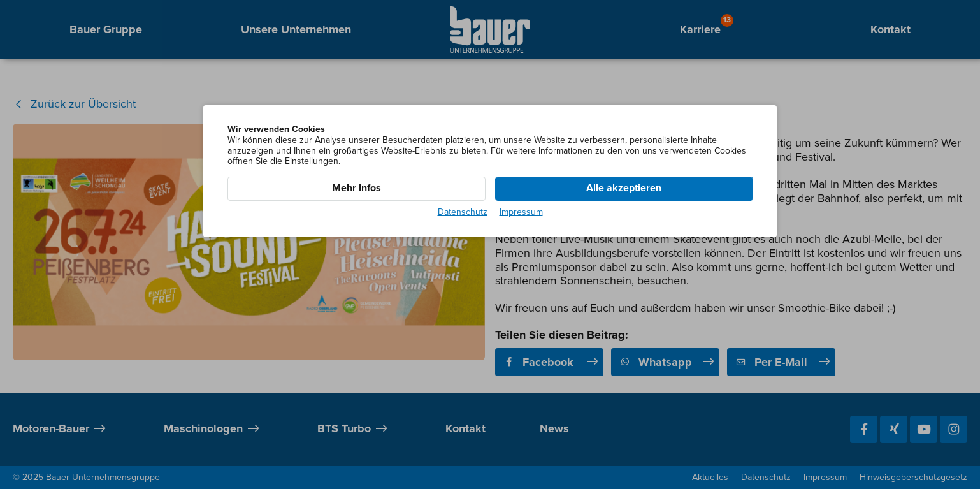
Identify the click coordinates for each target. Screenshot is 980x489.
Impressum (521, 212)
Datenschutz (463, 212)
